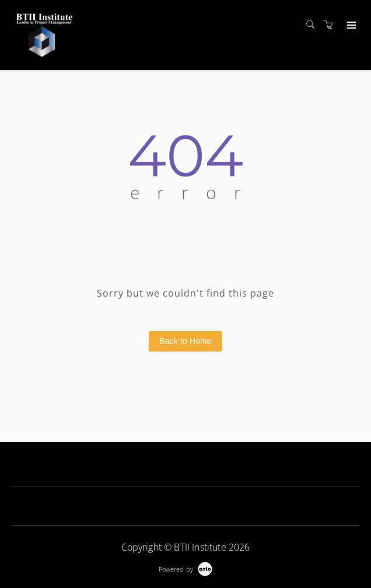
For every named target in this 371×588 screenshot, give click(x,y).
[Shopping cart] (331, 25)
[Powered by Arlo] (185, 568)
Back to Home (185, 341)
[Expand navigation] (350, 26)
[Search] (313, 25)
